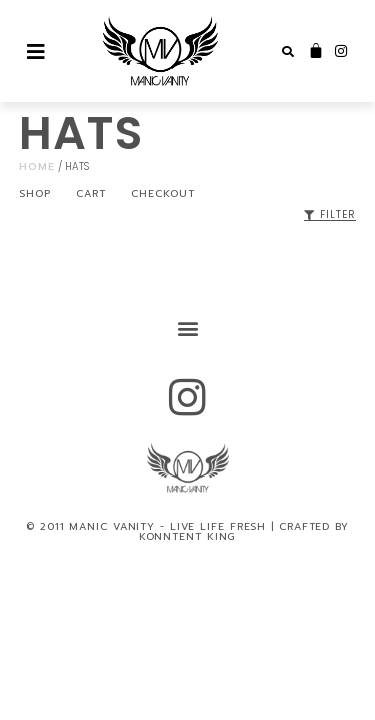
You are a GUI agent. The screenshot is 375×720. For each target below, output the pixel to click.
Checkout (163, 193)
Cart (91, 193)
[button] (288, 52)
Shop (35, 193)
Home (37, 166)
